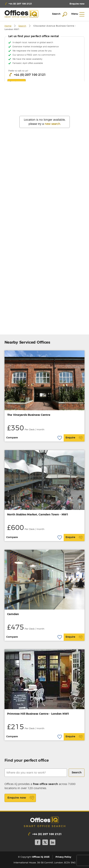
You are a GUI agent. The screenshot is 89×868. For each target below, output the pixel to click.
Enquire (74, 438)
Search (22, 26)
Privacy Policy (63, 857)
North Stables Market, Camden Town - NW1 (38, 515)
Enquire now (21, 798)
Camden (13, 614)
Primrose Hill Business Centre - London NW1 (38, 714)
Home (8, 26)
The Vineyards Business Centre (29, 415)
